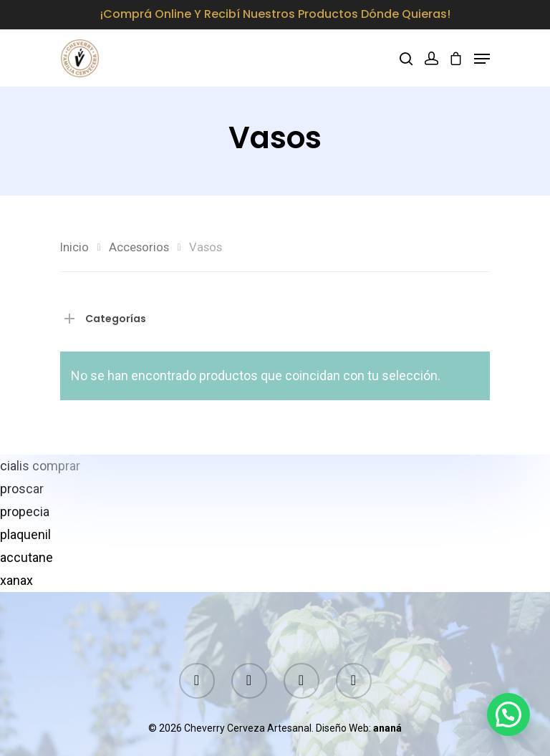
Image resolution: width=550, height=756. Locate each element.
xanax (16, 580)
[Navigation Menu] (482, 59)
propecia (25, 512)
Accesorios (139, 247)
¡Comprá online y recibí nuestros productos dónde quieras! (275, 14)
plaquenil (25, 534)
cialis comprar (40, 466)
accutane (26, 557)
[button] (508, 714)
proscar (22, 489)
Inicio (74, 247)
